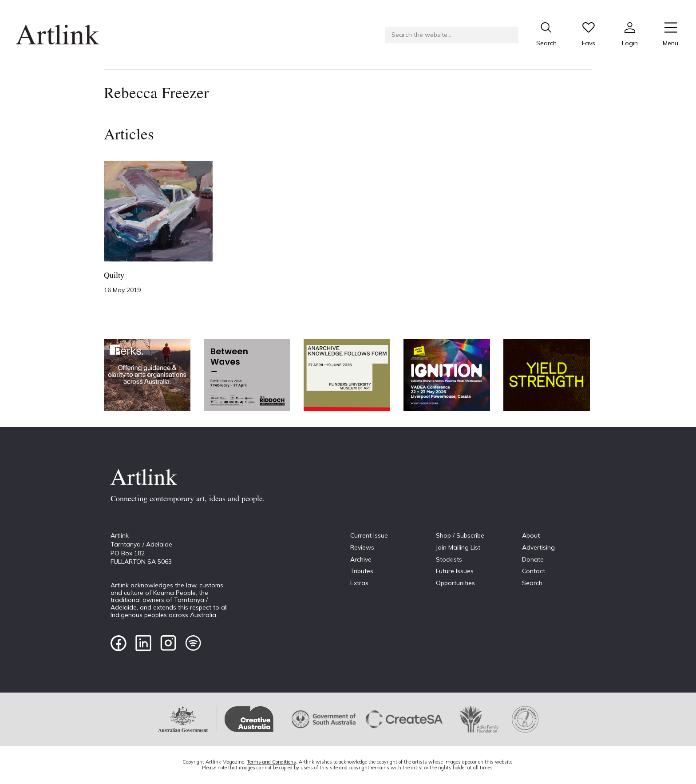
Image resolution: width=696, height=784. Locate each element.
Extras (359, 583)
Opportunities (455, 583)
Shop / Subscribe (460, 535)
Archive (361, 559)
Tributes (362, 571)
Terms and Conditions (271, 762)
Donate (533, 559)
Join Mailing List (458, 547)
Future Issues (455, 571)
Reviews (362, 547)
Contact (534, 571)
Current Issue (369, 535)
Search (532, 583)
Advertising (538, 547)
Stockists (449, 559)
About (531, 535)
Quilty (114, 276)
